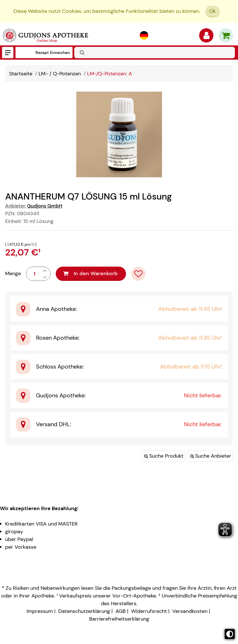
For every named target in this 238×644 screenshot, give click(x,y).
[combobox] (155, 53)
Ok (212, 11)
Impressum (40, 611)
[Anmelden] (206, 37)
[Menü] (8, 53)
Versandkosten (190, 611)
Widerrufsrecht (149, 611)
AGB (121, 611)
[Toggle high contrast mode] (230, 634)
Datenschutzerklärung (84, 611)
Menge (13, 273)
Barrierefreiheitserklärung (119, 619)
